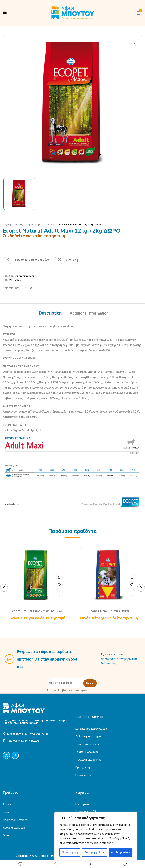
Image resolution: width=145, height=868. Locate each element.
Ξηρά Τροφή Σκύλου (38, 224)
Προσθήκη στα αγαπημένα (32, 260)
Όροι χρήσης (83, 767)
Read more (59, 592)
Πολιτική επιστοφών (89, 736)
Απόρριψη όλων (94, 852)
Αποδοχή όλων (120, 852)
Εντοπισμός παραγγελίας (91, 729)
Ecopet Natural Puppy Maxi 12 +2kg (36, 611)
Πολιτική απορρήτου (88, 760)
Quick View (59, 577)
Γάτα (6, 812)
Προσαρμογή (70, 852)
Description (50, 313)
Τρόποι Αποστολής (88, 744)
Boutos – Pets (48, 856)
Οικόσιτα (9, 835)
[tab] (50, 314)
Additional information (89, 313)
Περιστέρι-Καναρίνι (15, 820)
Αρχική (7, 224)
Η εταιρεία (82, 804)
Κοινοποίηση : (12, 288)
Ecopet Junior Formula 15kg (109, 611)
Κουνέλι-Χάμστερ (14, 828)
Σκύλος (19, 224)
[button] (138, 13)
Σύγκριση (72, 260)
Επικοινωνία (83, 775)
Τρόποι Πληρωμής (87, 752)
